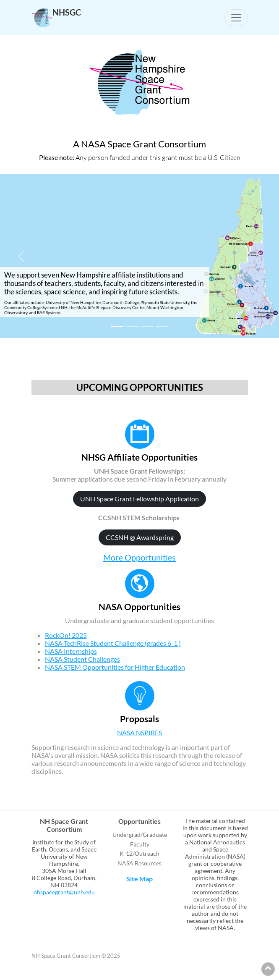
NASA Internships (71, 651)
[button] (21, 256)
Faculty (140, 844)
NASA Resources (139, 863)
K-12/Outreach (139, 853)
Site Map (139, 879)
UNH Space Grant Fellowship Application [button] (139, 499)
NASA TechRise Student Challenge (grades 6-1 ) (113, 643)
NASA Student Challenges (82, 659)
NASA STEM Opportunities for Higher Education (115, 667)
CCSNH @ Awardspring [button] (140, 537)
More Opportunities (139, 557)
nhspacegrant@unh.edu (64, 892)
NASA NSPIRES (139, 732)
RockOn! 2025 (66, 635)
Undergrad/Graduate (140, 835)
